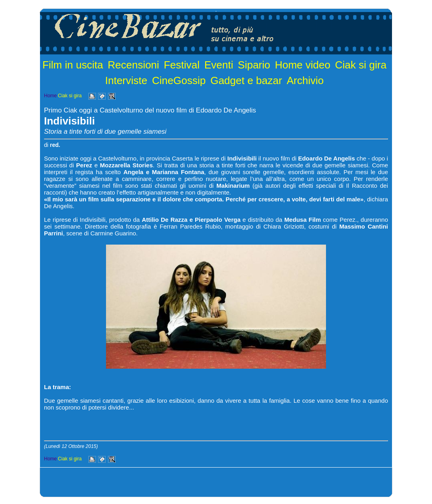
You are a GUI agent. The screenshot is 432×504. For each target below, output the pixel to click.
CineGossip (179, 80)
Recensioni (133, 65)
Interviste (126, 80)
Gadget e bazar (246, 80)
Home (50, 96)
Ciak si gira (361, 65)
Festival (182, 65)
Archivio (305, 80)
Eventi (219, 65)
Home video (303, 65)
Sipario (254, 65)
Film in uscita (73, 65)
